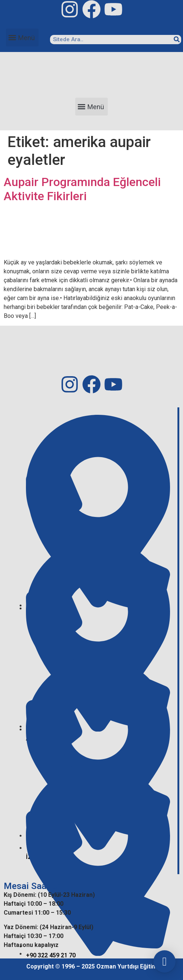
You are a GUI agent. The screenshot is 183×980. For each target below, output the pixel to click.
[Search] (177, 40)
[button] (22, 38)
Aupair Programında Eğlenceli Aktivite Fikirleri (82, 189)
